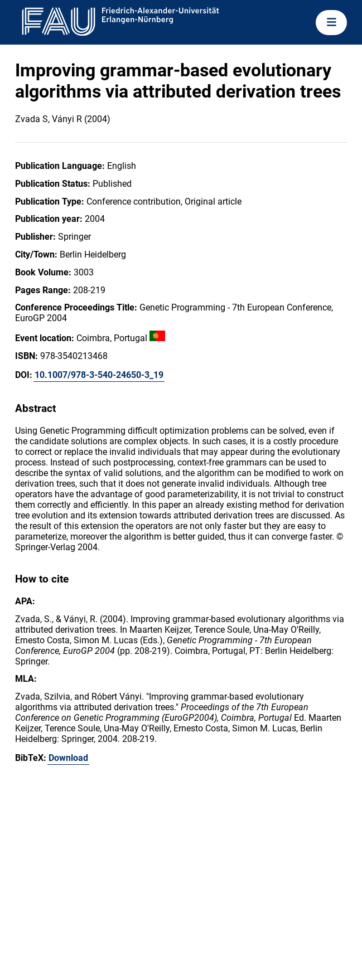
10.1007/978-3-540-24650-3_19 (99, 375)
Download (68, 758)
